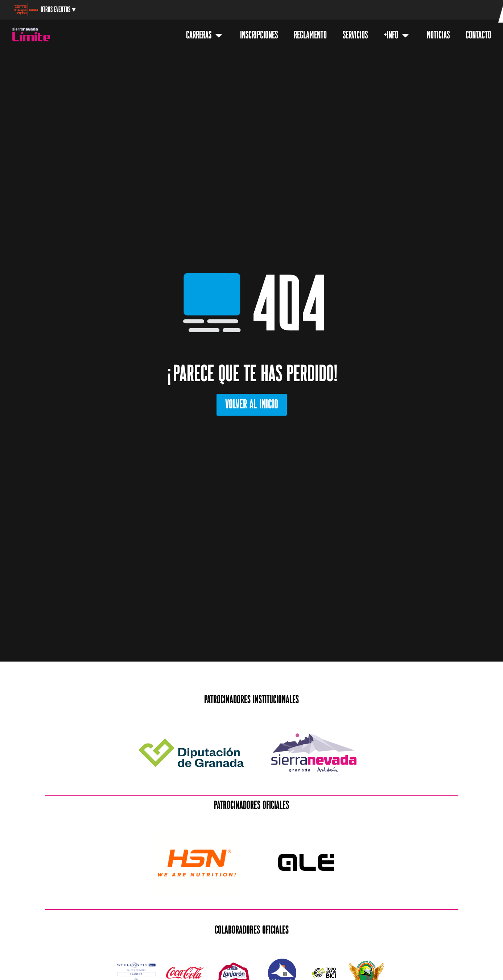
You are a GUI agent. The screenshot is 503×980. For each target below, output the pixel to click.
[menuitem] (452, 11)
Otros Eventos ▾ (58, 10)
